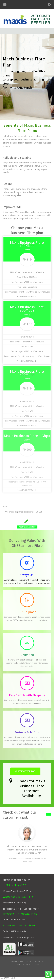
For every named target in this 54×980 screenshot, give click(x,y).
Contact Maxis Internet (35, 961)
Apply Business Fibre (27, 524)
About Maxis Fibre (16, 961)
